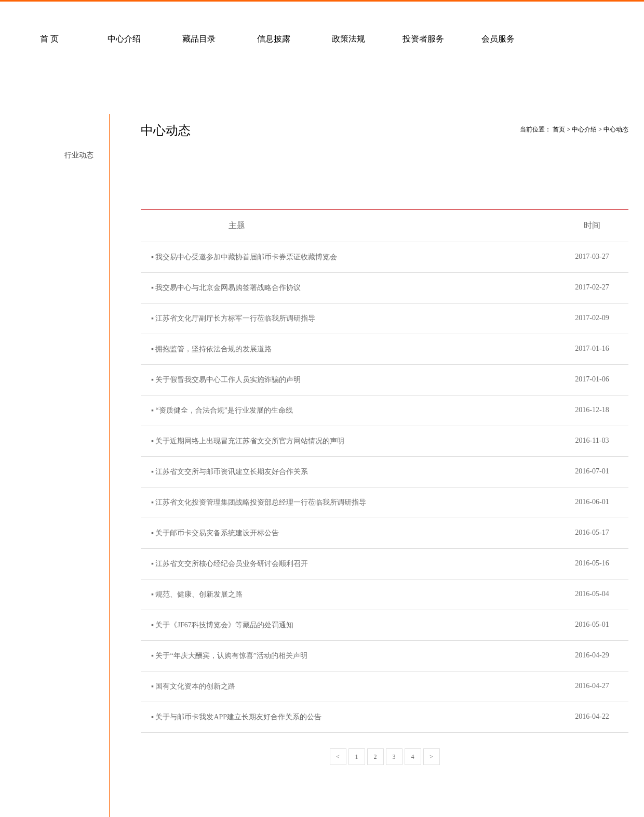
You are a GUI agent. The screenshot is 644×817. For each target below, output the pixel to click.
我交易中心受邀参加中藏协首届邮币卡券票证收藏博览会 (246, 257)
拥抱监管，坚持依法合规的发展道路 (213, 349)
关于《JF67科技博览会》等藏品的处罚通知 (224, 625)
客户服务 (145, 14)
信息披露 (274, 39)
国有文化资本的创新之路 (195, 686)
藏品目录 (199, 39)
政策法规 (348, 39)
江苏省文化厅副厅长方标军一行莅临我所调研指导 (235, 318)
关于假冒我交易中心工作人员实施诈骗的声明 (228, 380)
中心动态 (79, 136)
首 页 (49, 39)
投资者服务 (423, 39)
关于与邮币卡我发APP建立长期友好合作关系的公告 (238, 717)
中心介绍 (124, 39)
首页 (559, 129)
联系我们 (294, 14)
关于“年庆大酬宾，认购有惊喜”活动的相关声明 (231, 656)
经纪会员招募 (220, 14)
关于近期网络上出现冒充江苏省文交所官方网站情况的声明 (250, 441)
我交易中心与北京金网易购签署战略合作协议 (228, 288)
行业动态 (79, 155)
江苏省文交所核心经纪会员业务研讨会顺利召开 (232, 564)
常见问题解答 (70, 14)
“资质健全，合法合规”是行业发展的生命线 (224, 410)
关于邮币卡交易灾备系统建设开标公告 (217, 533)
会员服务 (498, 39)
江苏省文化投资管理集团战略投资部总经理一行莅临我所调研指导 (261, 502)
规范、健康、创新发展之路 (199, 594)
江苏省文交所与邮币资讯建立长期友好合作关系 (232, 472)
